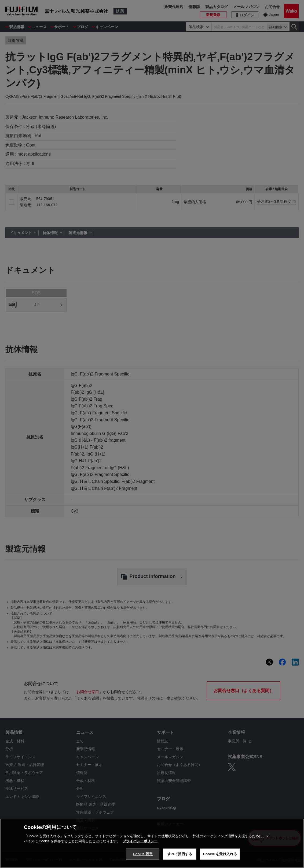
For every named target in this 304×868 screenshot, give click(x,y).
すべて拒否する (180, 854)
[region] (152, 843)
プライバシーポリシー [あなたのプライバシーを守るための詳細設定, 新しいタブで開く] (140, 841)
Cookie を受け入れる (220, 854)
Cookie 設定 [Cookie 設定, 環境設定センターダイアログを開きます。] (143, 854)
